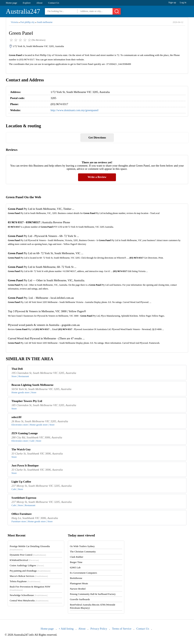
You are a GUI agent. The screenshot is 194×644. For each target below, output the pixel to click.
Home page (12, 3)
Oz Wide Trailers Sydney (82, 546)
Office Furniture (22, 514)
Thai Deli (17, 369)
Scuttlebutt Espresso (24, 498)
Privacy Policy (99, 629)
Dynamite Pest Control (28, 555)
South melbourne (45, 22)
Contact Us (54, 3)
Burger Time (76, 562)
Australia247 (23, 11)
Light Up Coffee (21, 482)
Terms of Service (122, 629)
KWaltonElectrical (24, 560)
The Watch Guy (21, 449)
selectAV (17, 417)
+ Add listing (66, 629)
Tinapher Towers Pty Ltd (27, 401)
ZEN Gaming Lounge (25, 433)
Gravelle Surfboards (80, 599)
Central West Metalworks (29, 600)
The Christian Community (83, 552)
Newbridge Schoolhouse (29, 595)
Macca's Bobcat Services (29, 576)
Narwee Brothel (78, 589)
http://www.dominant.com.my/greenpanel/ (75, 110)
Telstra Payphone (25, 581)
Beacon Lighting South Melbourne (32, 385)
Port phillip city (27, 22)
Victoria (14, 22)
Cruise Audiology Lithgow (27, 565)
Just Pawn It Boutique (25, 466)
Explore (27, 3)
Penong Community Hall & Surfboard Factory (93, 594)
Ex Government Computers (83, 573)
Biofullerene (76, 578)
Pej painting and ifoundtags (30, 571)
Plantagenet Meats (79, 583)
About (39, 3)
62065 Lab (75, 567)
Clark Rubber (77, 557)
